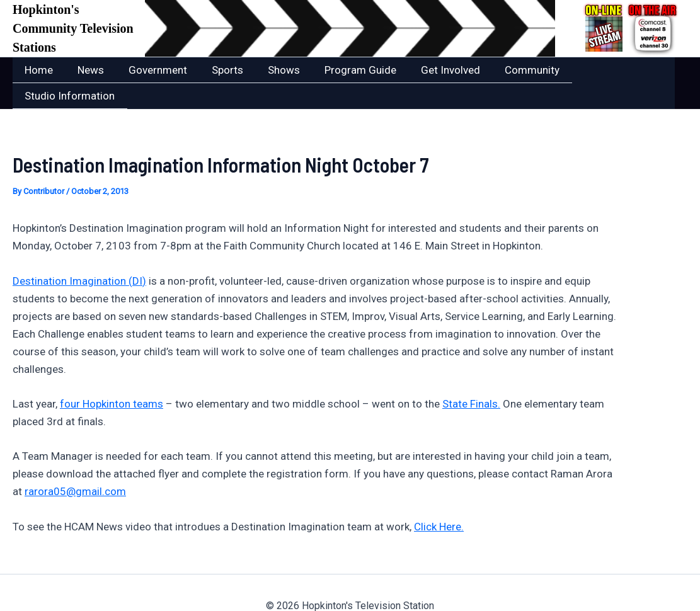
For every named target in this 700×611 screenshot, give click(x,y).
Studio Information (603, 70)
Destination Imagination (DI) (79, 254)
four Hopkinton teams (112, 377)
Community (509, 70)
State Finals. (471, 377)
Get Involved (430, 70)
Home (37, 70)
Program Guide (343, 70)
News (86, 70)
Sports (217, 70)
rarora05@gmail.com (75, 465)
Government (150, 70)
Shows (270, 70)
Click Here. (439, 500)
